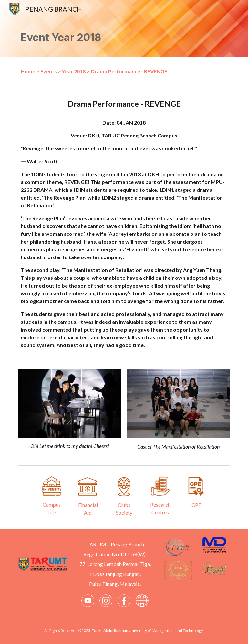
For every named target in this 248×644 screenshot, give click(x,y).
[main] (124, 38)
